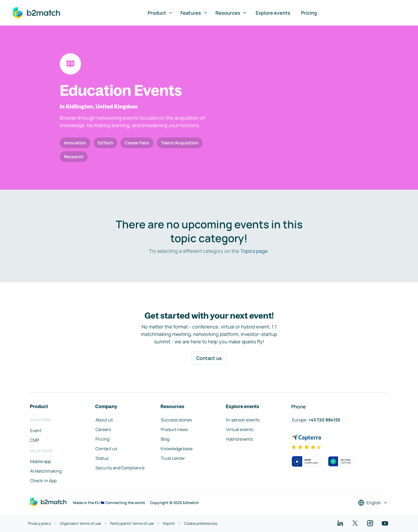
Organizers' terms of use (81, 523)
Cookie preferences (201, 523)
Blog (165, 439)
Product (160, 13)
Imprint (169, 523)
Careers (103, 429)
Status (102, 458)
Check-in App (43, 481)
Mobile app (41, 461)
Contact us (209, 358)
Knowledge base (177, 449)
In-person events (243, 420)
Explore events (273, 13)
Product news (174, 429)
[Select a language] (373, 503)
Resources (231, 13)
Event (36, 431)
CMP (35, 440)
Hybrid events (239, 439)
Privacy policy (39, 523)
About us (104, 420)
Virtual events (240, 429)
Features (194, 13)
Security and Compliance (120, 468)
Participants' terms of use (132, 523)
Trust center (173, 458)
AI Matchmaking (46, 471)
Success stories (176, 420)
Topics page (254, 251)
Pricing (309, 13)
